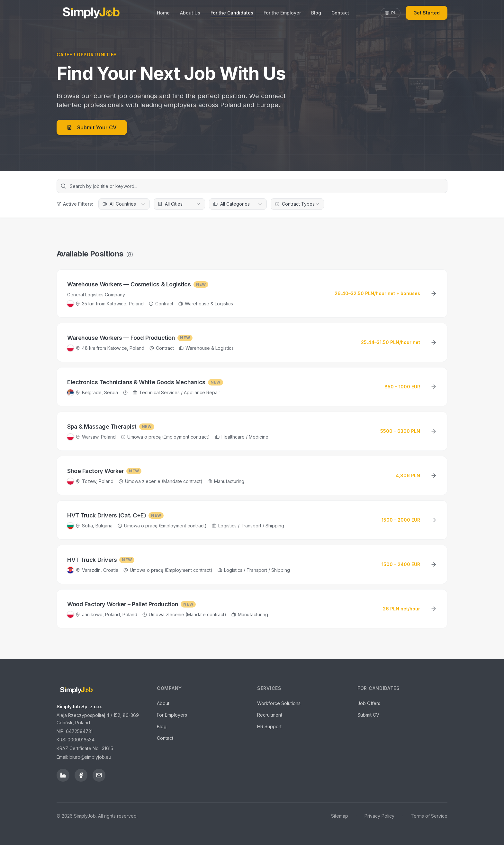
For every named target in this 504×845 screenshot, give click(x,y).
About (163, 703)
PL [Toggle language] (391, 13)
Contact (340, 13)
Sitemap (340, 816)
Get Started (427, 13)
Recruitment (270, 715)
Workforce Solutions (279, 703)
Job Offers (369, 703)
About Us (190, 13)
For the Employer (282, 13)
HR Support (269, 726)
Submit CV (368, 715)
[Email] (99, 775)
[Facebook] (81, 775)
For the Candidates (232, 13)
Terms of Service (429, 816)
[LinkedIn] (63, 775)
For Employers (172, 715)
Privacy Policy (379, 816)
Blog (316, 13)
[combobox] (124, 204)
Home (163, 13)
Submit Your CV (92, 127)
